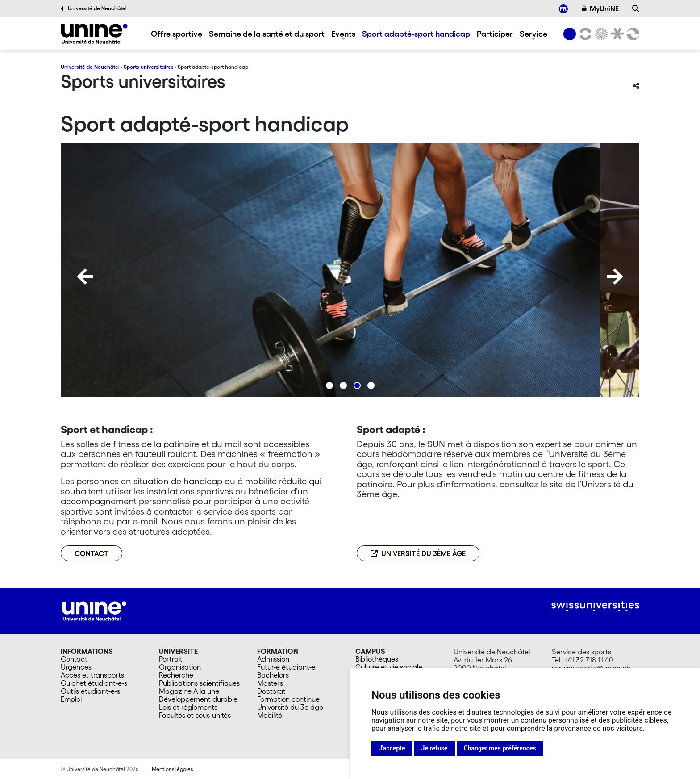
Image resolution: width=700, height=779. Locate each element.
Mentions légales (172, 769)
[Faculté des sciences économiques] (632, 34)
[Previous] (85, 276)
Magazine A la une (189, 691)
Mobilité (270, 715)
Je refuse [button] (435, 748)
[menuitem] (563, 9)
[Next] (615, 276)
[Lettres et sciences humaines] (584, 34)
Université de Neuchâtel (94, 8)
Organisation (180, 667)
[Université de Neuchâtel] (570, 34)
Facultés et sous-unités (195, 715)
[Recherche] (636, 8)
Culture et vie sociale (389, 667)
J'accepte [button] (392, 748)
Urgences (76, 667)
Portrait (171, 659)
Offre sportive (177, 34)
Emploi (71, 699)
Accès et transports (92, 675)
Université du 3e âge (290, 707)
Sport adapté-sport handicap (416, 34)
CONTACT (92, 553)
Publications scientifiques (199, 683)
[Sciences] (600, 34)
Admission (273, 659)
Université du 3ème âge (418, 553)
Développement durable (198, 699)
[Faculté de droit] (616, 34)
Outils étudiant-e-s (90, 691)
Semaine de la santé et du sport (267, 34)
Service (533, 34)
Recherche (176, 675)
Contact (74, 659)
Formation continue (288, 699)
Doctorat (271, 691)
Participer (495, 34)
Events (343, 34)
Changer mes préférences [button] (500, 748)
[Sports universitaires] (94, 34)
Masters (270, 683)
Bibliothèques (377, 659)
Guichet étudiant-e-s (94, 683)
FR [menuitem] (563, 8)
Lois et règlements (188, 707)
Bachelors (273, 675)
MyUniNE (600, 8)
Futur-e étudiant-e (286, 667)
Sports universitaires (149, 67)
